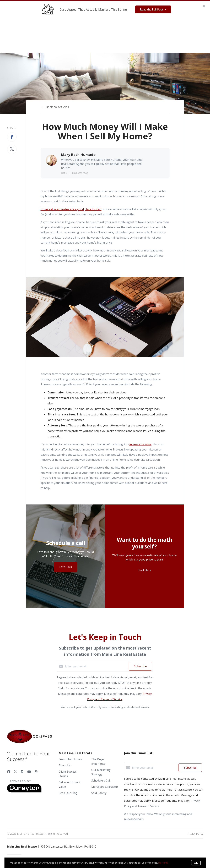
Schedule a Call (101, 781)
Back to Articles (57, 107)
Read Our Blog (68, 793)
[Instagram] (36, 772)
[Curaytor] (24, 792)
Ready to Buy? (86, 26)
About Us (65, 765)
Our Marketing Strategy (118, 26)
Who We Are (64, 26)
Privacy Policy (195, 834)
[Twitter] (15, 772)
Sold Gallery (99, 793)
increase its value (140, 444)
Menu (157, 26)
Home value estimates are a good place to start (71, 209)
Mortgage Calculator (105, 787)
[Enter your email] (96, 666)
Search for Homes (70, 759)
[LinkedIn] (22, 772)
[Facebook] (9, 772)
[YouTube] (29, 772)
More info (163, 863)
